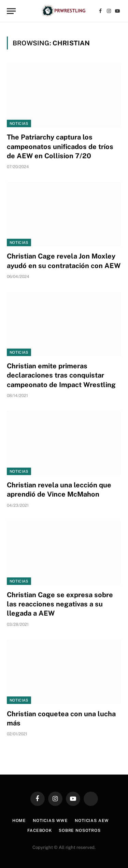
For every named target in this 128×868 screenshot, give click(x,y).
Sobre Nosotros (80, 830)
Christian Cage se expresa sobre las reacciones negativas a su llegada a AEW (60, 604)
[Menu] (11, 11)
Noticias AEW (92, 821)
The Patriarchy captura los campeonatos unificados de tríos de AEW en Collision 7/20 (60, 146)
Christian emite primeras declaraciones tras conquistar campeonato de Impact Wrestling (61, 375)
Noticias (19, 123)
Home (19, 821)
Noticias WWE (50, 821)
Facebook (40, 830)
